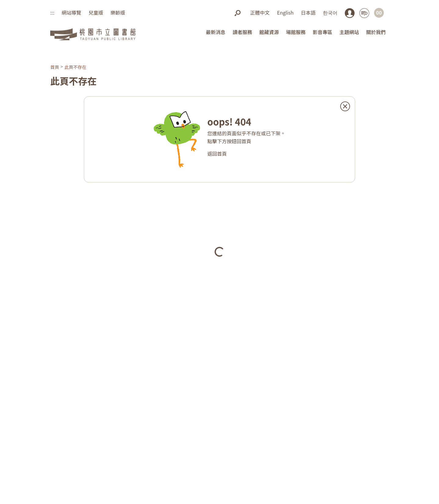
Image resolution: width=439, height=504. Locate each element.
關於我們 (376, 32)
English (285, 12)
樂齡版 (118, 12)
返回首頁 (217, 154)
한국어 (330, 12)
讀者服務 (242, 32)
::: (52, 12)
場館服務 (296, 32)
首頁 (55, 67)
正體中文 (260, 12)
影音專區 (323, 32)
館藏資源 (269, 32)
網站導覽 (71, 12)
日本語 (308, 12)
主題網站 (349, 32)
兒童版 (96, 12)
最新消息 (216, 32)
